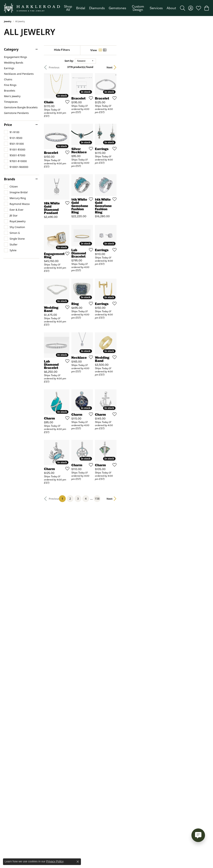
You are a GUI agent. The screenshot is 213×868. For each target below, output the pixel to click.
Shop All (68, 8)
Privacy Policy (55, 861)
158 (143, 661)
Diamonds (97, 8)
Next (202, 67)
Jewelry (8, 21)
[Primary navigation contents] (120, 8)
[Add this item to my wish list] (95, 130)
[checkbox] (12, 132)
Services (156, 8)
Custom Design (138, 8)
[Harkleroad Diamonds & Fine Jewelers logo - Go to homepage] (32, 8)
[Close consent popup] (78, 862)
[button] (183, 8)
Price (8, 125)
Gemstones (117, 8)
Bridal (81, 8)
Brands (10, 179)
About (171, 8)
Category (11, 49)
